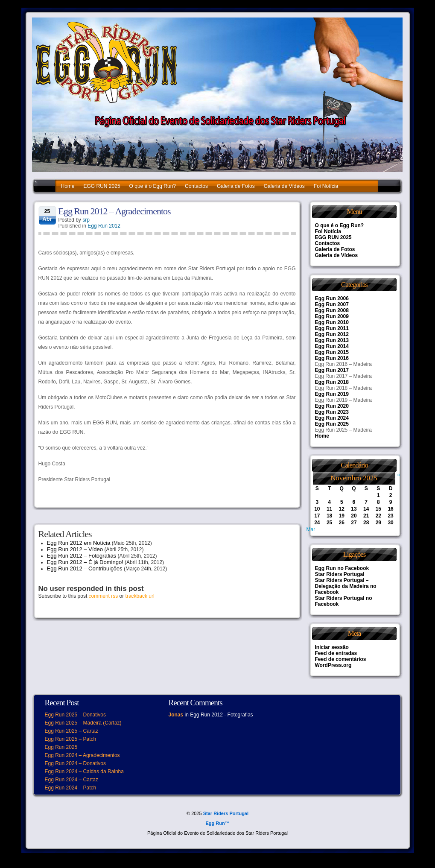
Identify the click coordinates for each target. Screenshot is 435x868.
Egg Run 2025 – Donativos (75, 715)
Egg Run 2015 (332, 352)
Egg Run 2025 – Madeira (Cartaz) (83, 723)
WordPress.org (333, 665)
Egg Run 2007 (332, 304)
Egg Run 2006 (332, 298)
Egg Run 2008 (332, 310)
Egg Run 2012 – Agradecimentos (115, 211)
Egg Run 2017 (332, 370)
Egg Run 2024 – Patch (71, 788)
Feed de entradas (336, 653)
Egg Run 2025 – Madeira (343, 430)
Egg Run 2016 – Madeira (343, 364)
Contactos (196, 186)
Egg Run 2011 (332, 328)
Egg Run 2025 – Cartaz (72, 731)
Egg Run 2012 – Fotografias (82, 556)
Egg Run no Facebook (342, 568)
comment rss (104, 596)
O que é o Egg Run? (153, 186)
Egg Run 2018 (332, 382)
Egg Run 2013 (332, 340)
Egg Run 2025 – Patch (71, 739)
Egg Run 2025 (332, 424)
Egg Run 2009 (332, 316)
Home (68, 186)
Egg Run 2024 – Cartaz (72, 780)
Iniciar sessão (332, 647)
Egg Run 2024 (332, 418)
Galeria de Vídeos (284, 186)
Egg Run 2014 (332, 346)
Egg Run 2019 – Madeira (343, 400)
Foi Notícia (326, 186)
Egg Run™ (217, 823)
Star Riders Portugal (340, 574)
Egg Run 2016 (332, 358)
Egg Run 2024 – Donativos (75, 763)
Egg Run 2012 (104, 226)
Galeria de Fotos (236, 186)
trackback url (140, 596)
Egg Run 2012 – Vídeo (75, 549)
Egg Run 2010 (332, 322)
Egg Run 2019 (332, 394)
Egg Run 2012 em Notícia (79, 543)
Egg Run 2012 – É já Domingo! (85, 562)
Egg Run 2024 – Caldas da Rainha (84, 772)
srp (86, 220)
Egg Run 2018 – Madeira (343, 388)
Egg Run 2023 (332, 412)
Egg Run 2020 (332, 406)
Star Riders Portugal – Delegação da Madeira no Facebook (346, 586)
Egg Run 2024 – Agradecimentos (82, 755)
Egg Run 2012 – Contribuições (85, 568)
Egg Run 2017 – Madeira (343, 376)
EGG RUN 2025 (102, 186)
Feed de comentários (341, 659)
